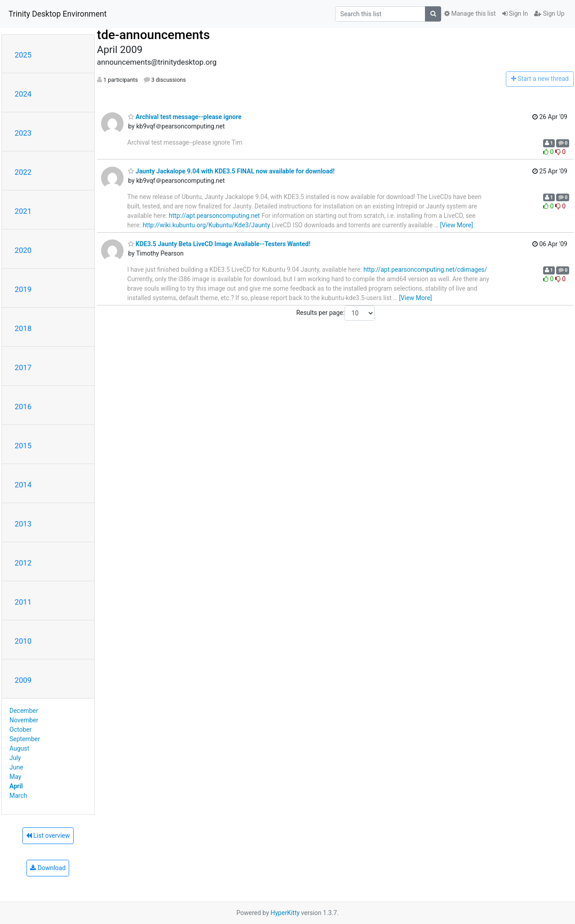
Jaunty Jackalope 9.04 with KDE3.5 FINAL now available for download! (231, 171)
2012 (23, 563)
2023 (23, 133)
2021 (23, 211)
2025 (23, 55)
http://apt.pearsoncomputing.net (215, 216)
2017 (23, 367)
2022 (23, 172)
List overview (48, 836)
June (16, 767)
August (19, 748)
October (20, 729)
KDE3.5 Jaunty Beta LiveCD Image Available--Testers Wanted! (219, 244)
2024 (23, 94)
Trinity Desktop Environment (57, 14)
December (24, 711)
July (15, 758)
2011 (23, 602)
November (24, 720)
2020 (23, 250)
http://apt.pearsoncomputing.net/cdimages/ (425, 270)
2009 (23, 680)
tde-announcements (153, 35)
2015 (23, 446)
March (18, 796)
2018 (23, 328)
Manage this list (470, 13)
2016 (23, 407)
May (15, 777)
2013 (23, 524)
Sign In (515, 13)
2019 (23, 289)
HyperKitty (285, 913)
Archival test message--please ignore (185, 117)
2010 (23, 641)
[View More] (456, 225)
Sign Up (549, 13)
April (16, 786)
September (25, 739)
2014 (23, 485)
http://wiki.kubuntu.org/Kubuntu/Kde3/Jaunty (206, 225)
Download (48, 868)
